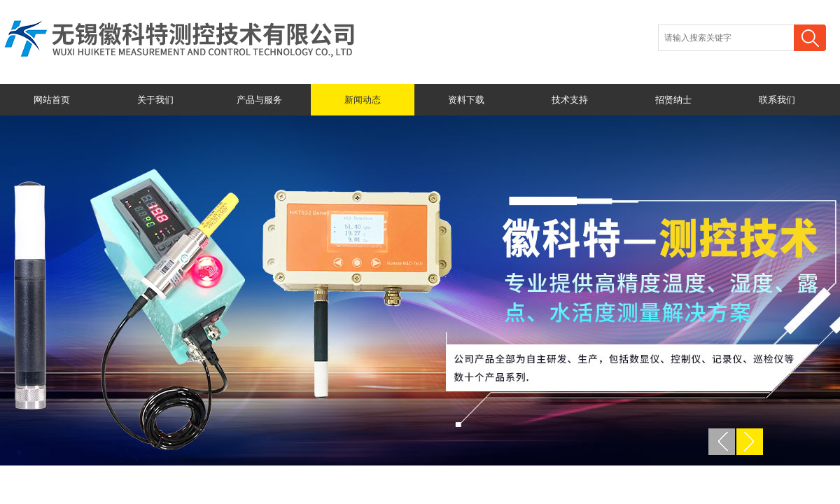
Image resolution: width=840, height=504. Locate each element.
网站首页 (52, 100)
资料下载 (466, 100)
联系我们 (777, 100)
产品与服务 (259, 100)
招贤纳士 (673, 100)
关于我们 (155, 100)
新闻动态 (363, 100)
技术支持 (570, 100)
